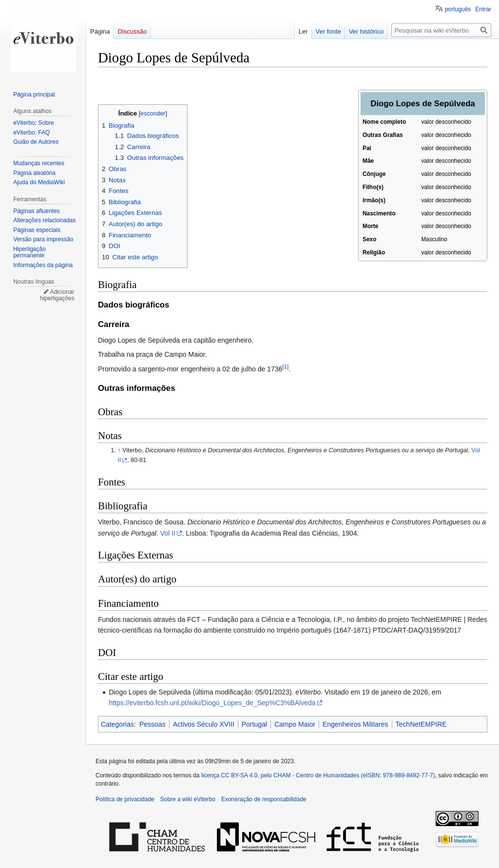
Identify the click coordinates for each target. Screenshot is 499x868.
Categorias (117, 724)
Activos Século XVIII (204, 724)
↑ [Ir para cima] (119, 450)
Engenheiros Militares (355, 724)
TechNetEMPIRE (421, 724)
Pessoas (153, 724)
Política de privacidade (125, 799)
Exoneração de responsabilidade (264, 799)
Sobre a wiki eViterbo (188, 799)
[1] (285, 366)
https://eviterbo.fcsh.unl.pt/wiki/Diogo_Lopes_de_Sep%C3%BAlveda (212, 703)
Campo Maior (295, 724)
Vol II (168, 533)
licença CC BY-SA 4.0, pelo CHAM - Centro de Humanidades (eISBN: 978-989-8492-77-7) (318, 775)
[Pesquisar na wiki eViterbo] (441, 30)
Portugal (254, 724)
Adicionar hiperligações (57, 295)
